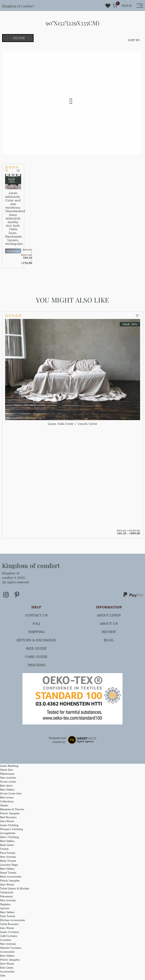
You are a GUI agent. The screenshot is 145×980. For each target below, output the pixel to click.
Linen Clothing (9, 828)
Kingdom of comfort (24, 5)
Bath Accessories (11, 879)
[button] (19, 172)
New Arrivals (8, 780)
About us (109, 626)
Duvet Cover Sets (11, 796)
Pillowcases (7, 776)
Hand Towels (8, 875)
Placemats (6, 899)
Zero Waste (7, 824)
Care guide (36, 659)
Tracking (36, 668)
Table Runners (9, 927)
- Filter (23, 39)
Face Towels (8, 856)
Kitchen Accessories (12, 923)
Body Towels (8, 863)
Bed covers (7, 800)
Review (109, 635)
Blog (109, 643)
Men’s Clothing (9, 840)
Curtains (6, 943)
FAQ (36, 626)
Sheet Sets (7, 772)
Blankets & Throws (12, 812)
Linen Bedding (9, 769)
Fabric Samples (10, 816)
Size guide (36, 651)
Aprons (5, 911)
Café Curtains (9, 939)
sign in (126, 6)
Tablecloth (7, 895)
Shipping (36, 635)
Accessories (7, 954)
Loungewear (8, 836)
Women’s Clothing (11, 832)
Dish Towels (8, 919)
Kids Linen (7, 970)
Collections (7, 804)
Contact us (36, 618)
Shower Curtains (11, 951)
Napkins (5, 907)
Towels (4, 852)
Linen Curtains (9, 935)
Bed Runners (8, 820)
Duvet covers (8, 784)
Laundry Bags (9, 867)
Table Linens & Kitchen (15, 891)
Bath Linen (7, 848)
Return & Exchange (36, 643)
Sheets (4, 808)
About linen (109, 618)
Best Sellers (7, 792)
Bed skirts (6, 788)
